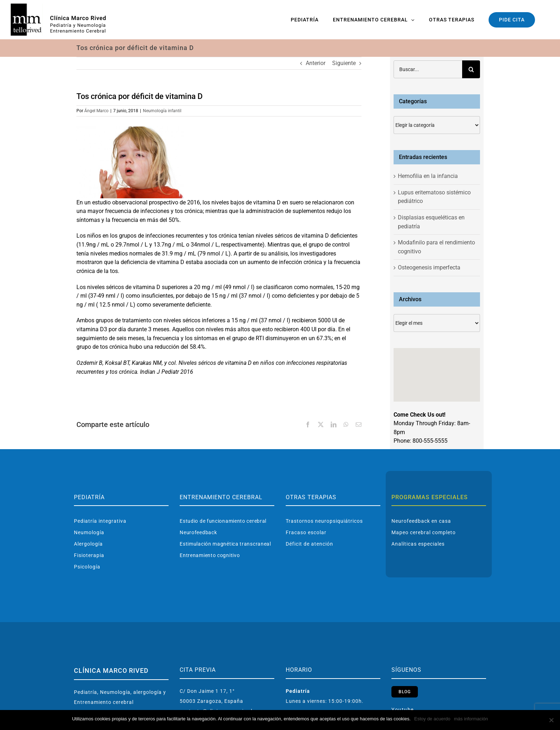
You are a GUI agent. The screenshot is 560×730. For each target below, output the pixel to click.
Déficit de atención (309, 544)
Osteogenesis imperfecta (429, 267)
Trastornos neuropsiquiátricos (324, 521)
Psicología (87, 567)
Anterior (316, 63)
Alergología (88, 544)
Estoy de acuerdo (432, 719)
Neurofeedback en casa (421, 521)
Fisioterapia (89, 555)
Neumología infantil (162, 111)
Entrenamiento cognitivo (210, 555)
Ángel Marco (96, 111)
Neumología (89, 532)
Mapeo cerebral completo (424, 532)
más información (471, 719)
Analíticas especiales (418, 544)
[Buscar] (471, 69)
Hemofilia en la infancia (428, 176)
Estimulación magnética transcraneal (225, 544)
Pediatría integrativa (100, 521)
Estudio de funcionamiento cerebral (223, 521)
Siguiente (344, 63)
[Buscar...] (428, 69)
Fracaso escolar (306, 532)
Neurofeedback (198, 532)
